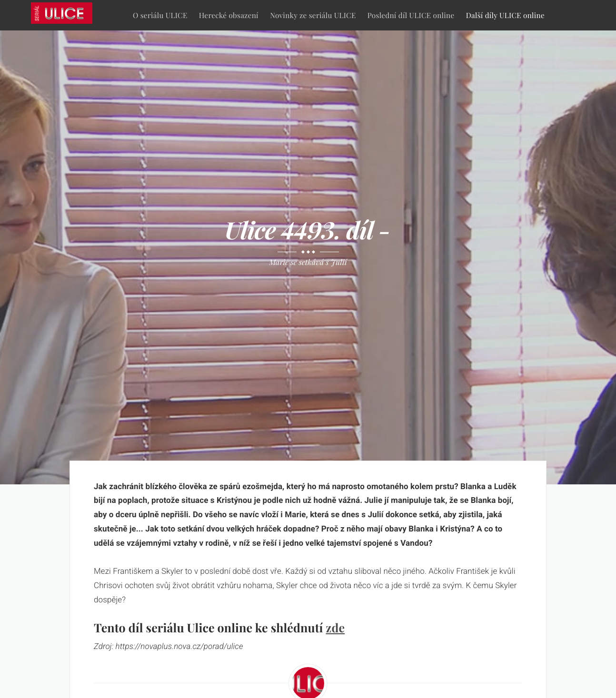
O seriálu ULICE (160, 15)
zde (335, 628)
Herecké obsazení (229, 15)
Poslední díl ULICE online (411, 15)
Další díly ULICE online (505, 15)
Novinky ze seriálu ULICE (313, 15)
